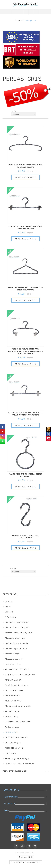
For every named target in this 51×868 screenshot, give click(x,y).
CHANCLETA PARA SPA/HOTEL (20, 764)
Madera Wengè (12, 654)
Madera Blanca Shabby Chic (18, 633)
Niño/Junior (11, 617)
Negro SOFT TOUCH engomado (20, 675)
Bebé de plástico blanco (17, 685)
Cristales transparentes (16, 737)
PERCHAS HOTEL (13, 664)
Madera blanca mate (15, 638)
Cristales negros (13, 743)
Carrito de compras (31, 12)
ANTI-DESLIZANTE (14, 748)
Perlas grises (11, 732)
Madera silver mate (14, 659)
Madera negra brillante (16, 648)
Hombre (9, 601)
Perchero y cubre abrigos (17, 758)
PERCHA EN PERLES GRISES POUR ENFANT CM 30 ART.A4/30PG (26, 289)
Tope (18, 21)
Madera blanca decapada (17, 628)
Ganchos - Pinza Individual (18, 722)
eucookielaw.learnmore (26, 862)
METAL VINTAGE (13, 701)
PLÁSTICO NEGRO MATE (17, 669)
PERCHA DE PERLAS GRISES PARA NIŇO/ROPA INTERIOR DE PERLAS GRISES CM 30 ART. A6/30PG (26, 351)
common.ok (25, 857)
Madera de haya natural (17, 622)
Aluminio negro (12, 711)
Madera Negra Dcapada (17, 643)
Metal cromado (12, 696)
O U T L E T (11, 753)
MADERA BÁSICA (13, 680)
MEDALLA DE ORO (14, 690)
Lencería (9, 612)
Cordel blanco (12, 716)
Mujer (8, 607)
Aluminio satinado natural (18, 706)
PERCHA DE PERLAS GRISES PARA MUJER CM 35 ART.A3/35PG (26, 227)
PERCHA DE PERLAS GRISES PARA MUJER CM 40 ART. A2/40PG (26, 166)
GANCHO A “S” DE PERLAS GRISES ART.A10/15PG (25, 536)
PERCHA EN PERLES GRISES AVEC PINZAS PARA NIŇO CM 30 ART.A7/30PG (25, 414)
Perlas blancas (12, 727)
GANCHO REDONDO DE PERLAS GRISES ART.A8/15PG (25, 475)
